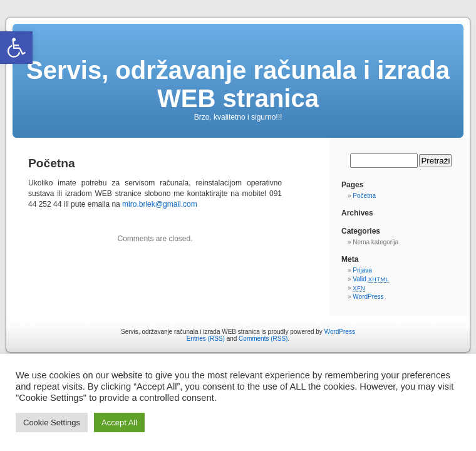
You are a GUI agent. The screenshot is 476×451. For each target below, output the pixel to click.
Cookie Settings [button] (52, 422)
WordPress (368, 297)
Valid (371, 279)
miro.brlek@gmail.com (160, 204)
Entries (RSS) (206, 339)
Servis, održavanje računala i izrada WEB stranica (238, 84)
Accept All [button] (119, 422)
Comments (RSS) (263, 339)
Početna (364, 196)
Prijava (362, 270)
